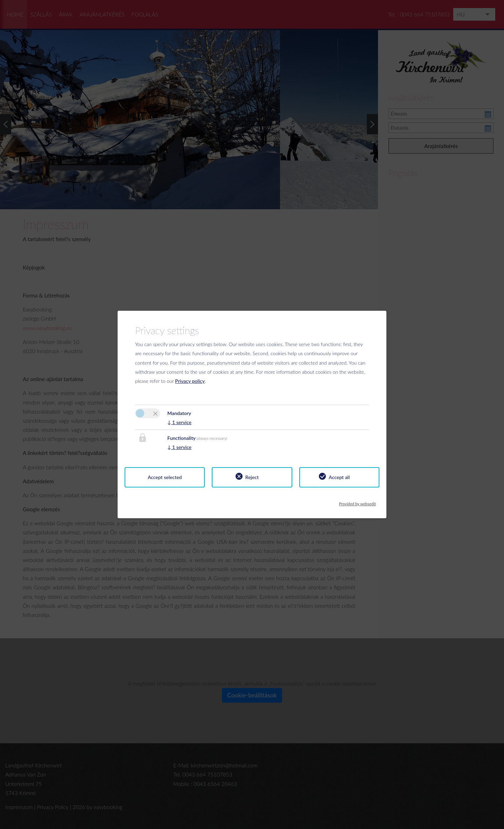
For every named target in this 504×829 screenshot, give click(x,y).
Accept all (339, 477)
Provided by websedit (357, 502)
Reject (252, 477)
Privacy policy (190, 381)
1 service (179, 422)
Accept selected (165, 477)
